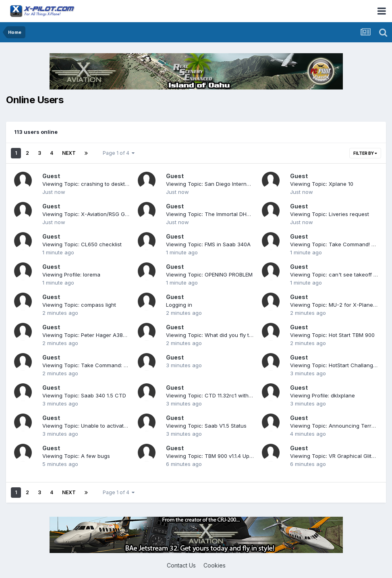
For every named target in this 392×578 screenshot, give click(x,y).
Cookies (215, 565)
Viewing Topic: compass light (79, 305)
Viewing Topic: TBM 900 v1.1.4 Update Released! (226, 456)
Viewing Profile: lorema (71, 274)
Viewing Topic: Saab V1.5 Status (206, 426)
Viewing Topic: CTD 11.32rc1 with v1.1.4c (216, 395)
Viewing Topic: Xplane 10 (322, 184)
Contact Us (181, 565)
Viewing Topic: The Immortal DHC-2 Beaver (221, 214)
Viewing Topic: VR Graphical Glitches (337, 456)
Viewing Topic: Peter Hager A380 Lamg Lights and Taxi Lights (120, 335)
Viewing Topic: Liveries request (330, 214)
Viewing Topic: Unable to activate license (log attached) (113, 426)
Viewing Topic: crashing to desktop (87, 184)
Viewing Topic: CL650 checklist (82, 244)
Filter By (365, 153)
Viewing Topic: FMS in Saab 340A (208, 244)
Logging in (179, 305)
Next (69, 153)
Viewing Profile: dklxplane (323, 395)
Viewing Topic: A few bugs (76, 456)
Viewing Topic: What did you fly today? (215, 335)
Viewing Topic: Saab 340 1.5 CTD (84, 395)
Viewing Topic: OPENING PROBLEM (209, 274)
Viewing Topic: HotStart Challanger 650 (340, 365)
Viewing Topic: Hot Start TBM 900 (332, 335)
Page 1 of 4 (119, 153)
